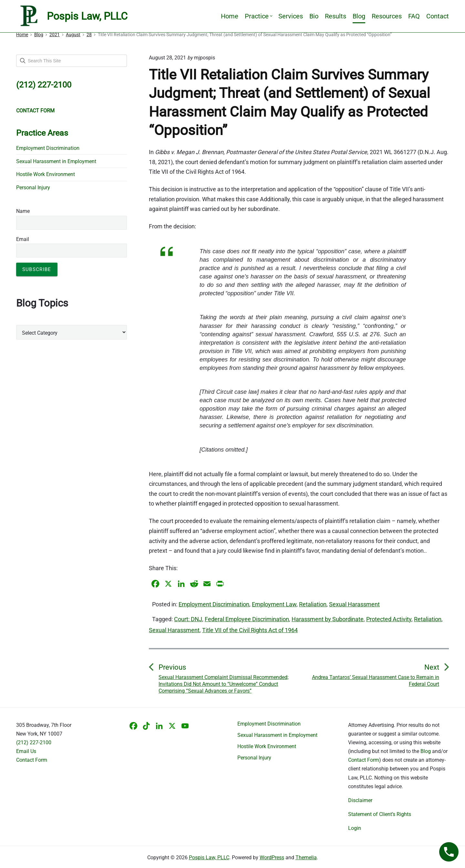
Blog (359, 16)
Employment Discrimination (214, 604)
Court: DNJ (188, 619)
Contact (438, 16)
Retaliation (313, 604)
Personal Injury (33, 188)
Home (230, 16)
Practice (258, 16)
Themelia (306, 858)
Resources (387, 16)
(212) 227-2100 (34, 743)
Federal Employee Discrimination (247, 619)
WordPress (272, 858)
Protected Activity (389, 619)
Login (355, 828)
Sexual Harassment (354, 604)
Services (291, 16)
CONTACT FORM (35, 111)
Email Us (26, 751)
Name (23, 211)
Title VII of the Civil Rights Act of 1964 (250, 630)
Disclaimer (360, 800)
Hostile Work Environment (46, 174)
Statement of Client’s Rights (380, 814)
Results (336, 16)
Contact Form (32, 760)
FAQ (414, 16)
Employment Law (274, 604)
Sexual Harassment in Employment (56, 161)
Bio (314, 16)
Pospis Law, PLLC (209, 858)
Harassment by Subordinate (328, 619)
